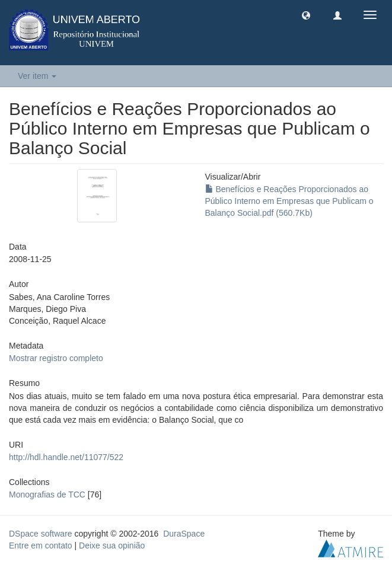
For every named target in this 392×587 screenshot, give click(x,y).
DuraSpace (184, 534)
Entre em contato (41, 545)
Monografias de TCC (47, 495)
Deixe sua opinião (112, 545)
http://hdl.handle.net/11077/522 (66, 457)
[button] (306, 15)
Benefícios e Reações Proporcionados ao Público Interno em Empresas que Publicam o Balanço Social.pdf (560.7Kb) (289, 201)
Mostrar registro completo (56, 358)
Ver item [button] (37, 76)
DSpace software (41, 534)
